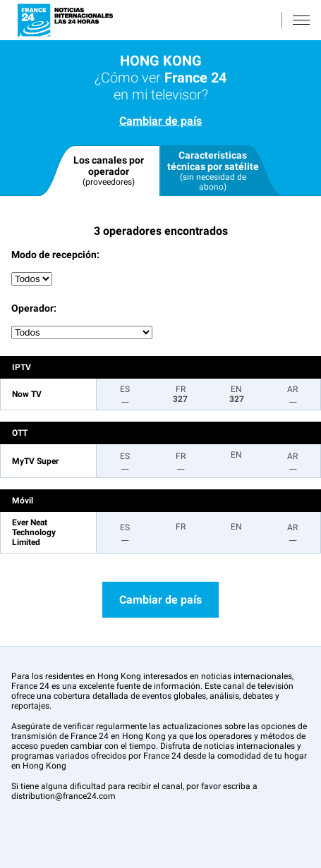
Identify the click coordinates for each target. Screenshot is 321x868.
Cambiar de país (160, 121)
